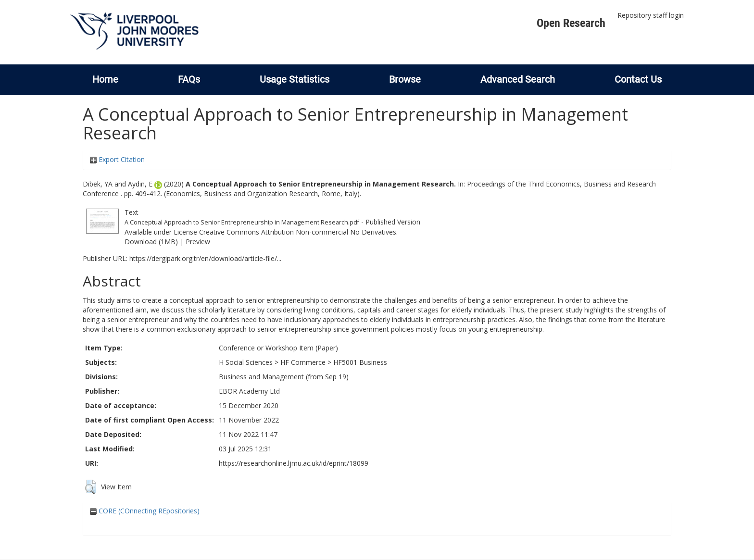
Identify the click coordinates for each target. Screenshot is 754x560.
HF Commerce (303, 362)
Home (105, 79)
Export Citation (117, 159)
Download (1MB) (151, 242)
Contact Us (638, 79)
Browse (405, 79)
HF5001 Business (360, 362)
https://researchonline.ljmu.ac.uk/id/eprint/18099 (294, 463)
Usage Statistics (295, 79)
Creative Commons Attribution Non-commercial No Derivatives (298, 232)
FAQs (189, 79)
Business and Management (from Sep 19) (284, 377)
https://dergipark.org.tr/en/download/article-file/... (205, 258)
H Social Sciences (246, 362)
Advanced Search (518, 79)
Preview (198, 242)
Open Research (571, 23)
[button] (91, 487)
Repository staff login (651, 15)
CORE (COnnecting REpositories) (145, 511)
